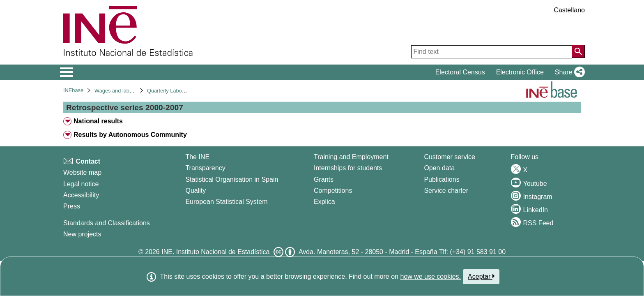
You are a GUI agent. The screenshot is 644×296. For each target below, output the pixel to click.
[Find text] (492, 52)
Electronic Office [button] (520, 72)
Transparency (205, 168)
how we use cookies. (430, 276)
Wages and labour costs (123, 91)
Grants (324, 179)
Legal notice (81, 184)
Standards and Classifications (107, 223)
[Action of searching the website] (578, 51)
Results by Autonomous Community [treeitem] (130, 135)
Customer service (449, 157)
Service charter (446, 191)
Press (72, 206)
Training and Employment (351, 157)
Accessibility (81, 195)
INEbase (73, 90)
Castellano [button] (569, 10)
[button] (568, 72)
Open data (439, 168)
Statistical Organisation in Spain (232, 179)
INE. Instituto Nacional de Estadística (215, 252)
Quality (195, 191)
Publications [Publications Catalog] (442, 179)
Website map (82, 172)
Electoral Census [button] (460, 72)
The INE (197, 157)
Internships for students (348, 168)
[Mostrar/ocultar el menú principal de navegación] (67, 72)
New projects (82, 234)
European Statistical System (226, 202)
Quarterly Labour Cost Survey (182, 91)
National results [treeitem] (98, 121)
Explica (324, 202)
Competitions (333, 191)
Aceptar (481, 276)
